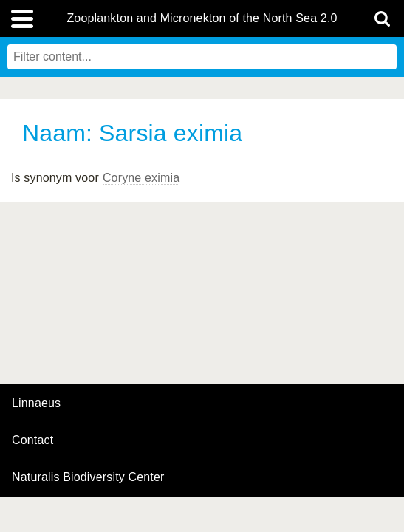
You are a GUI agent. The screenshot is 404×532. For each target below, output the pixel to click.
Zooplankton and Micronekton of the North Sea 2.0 (202, 18)
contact (32, 440)
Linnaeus (36, 403)
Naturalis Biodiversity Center (88, 477)
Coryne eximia (141, 178)
